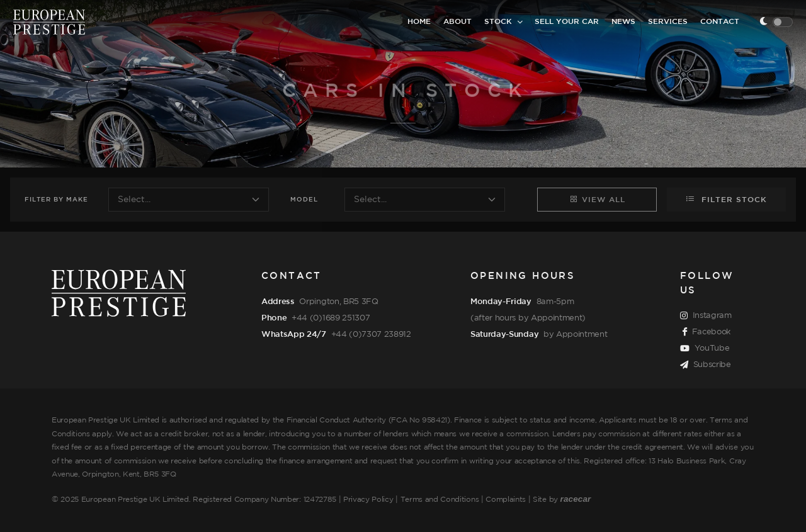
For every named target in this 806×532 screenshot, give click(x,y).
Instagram (706, 316)
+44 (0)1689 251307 (331, 318)
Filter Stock (726, 199)
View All (597, 199)
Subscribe (706, 365)
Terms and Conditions (440, 500)
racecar (576, 499)
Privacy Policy (368, 500)
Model (304, 200)
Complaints (506, 500)
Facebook (707, 332)
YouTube (705, 349)
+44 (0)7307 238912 (371, 334)
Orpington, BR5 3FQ (338, 302)
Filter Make (56, 200)
